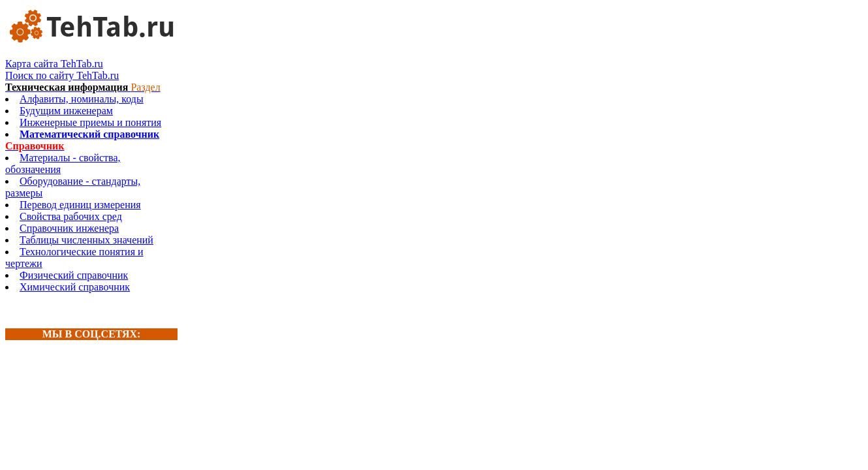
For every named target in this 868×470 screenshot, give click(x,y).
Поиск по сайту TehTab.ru (62, 75)
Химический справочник (75, 287)
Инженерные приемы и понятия (90, 122)
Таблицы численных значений (86, 240)
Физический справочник (74, 275)
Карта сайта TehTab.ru (54, 64)
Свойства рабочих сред (71, 216)
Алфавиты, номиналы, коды (82, 99)
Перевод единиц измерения (80, 205)
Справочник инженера (69, 228)
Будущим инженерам (66, 111)
